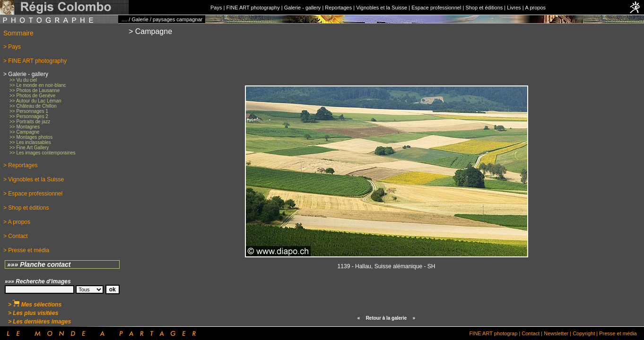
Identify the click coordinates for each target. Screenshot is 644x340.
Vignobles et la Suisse (382, 8)
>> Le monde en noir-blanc (38, 85)
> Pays (12, 47)
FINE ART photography (253, 8)
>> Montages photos (31, 137)
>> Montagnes (25, 127)
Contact (531, 333)
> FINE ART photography (35, 61)
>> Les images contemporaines (43, 153)
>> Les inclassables (30, 142)
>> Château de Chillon (33, 106)
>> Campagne (24, 132)
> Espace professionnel (33, 194)
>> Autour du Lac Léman (35, 101)
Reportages (338, 8)
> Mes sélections (35, 305)
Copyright (584, 333)
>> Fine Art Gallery (29, 148)
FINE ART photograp (494, 333)
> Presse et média (26, 250)
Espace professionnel (436, 8)
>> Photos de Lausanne (35, 90)
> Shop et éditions (26, 208)
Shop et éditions (484, 8)
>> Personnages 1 (29, 111)
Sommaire (18, 33)
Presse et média (618, 333)
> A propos (17, 222)
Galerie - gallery (303, 8)
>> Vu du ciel (23, 80)
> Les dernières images (39, 322)
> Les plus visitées (33, 313)
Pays (216, 8)
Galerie (140, 19)
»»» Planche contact (39, 264)
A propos (535, 8)
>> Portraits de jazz (30, 122)
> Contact (16, 236)
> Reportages (20, 165)
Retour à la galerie (387, 318)
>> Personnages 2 (29, 116)
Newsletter (556, 333)
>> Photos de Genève (32, 96)
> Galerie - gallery (26, 74)
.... (124, 19)
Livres (514, 8)
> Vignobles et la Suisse (34, 179)
